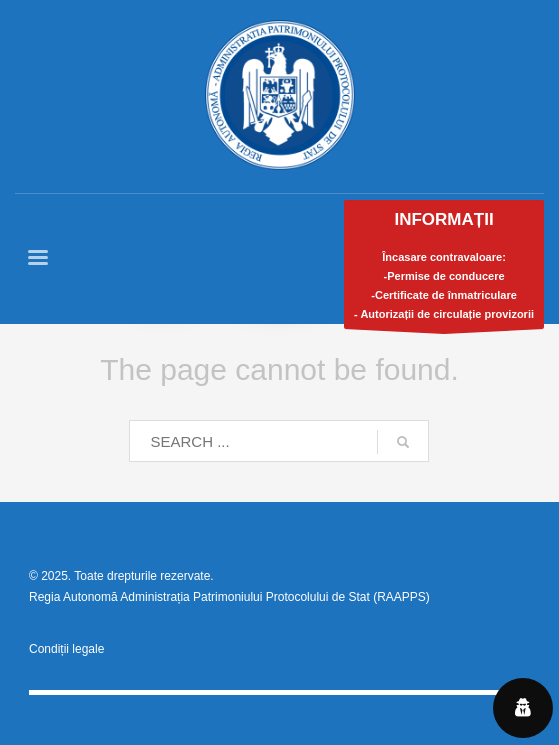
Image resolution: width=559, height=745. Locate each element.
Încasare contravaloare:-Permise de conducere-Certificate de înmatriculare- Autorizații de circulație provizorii (444, 269)
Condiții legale (66, 649)
